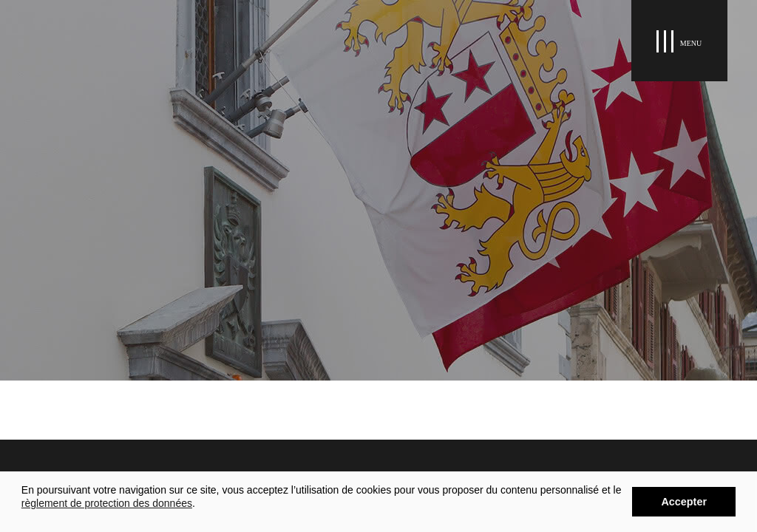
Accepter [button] (684, 502)
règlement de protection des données (107, 503)
